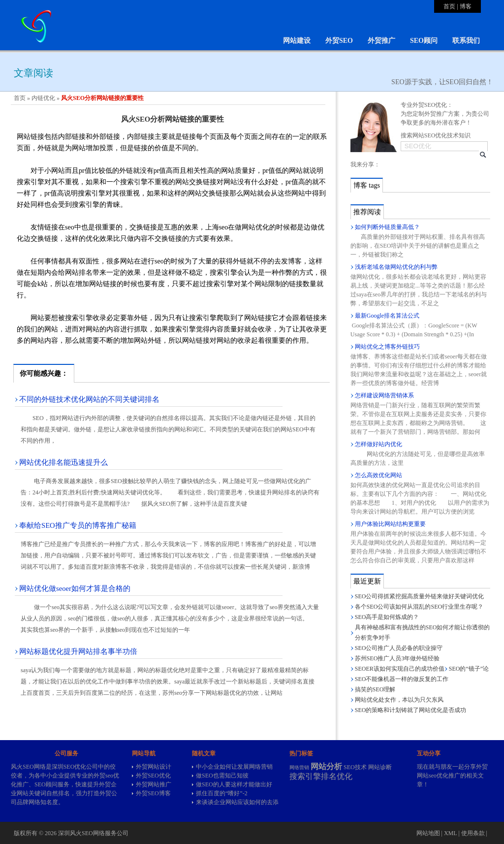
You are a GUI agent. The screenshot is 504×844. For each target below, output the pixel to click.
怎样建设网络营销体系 (384, 395)
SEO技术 (355, 767)
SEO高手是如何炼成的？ (387, 617)
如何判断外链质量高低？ (387, 227)
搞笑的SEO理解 (375, 689)
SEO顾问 (424, 41)
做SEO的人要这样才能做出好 (234, 784)
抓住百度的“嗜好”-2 (222, 793)
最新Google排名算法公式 (387, 316)
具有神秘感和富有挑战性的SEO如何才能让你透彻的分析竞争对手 (423, 633)
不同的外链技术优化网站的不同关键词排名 (89, 399)
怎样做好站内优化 (378, 444)
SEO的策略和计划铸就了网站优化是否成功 (411, 710)
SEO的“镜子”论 (469, 669)
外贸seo (103, 776)
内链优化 (43, 98)
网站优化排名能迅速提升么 (63, 462)
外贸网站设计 (154, 767)
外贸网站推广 (154, 784)
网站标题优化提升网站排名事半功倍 (78, 651)
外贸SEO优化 (153, 776)
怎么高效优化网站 (378, 475)
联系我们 (466, 41)
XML (450, 833)
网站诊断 (380, 767)
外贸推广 (381, 41)
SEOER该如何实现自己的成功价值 (400, 669)
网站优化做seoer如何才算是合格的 (75, 588)
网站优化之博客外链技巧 (387, 347)
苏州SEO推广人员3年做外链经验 (397, 658)
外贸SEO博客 (153, 793)
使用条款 (473, 833)
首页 (449, 6)
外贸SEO (339, 41)
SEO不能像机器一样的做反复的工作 (402, 679)
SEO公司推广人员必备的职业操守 (399, 648)
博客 (466, 6)
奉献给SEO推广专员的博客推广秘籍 (78, 525)
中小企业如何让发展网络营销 (234, 767)
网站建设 (297, 41)
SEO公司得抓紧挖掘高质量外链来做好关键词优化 (420, 596)
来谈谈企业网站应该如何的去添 (237, 802)
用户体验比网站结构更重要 (390, 524)
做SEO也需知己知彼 (222, 776)
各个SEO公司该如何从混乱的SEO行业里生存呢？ (419, 607)
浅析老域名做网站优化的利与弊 (396, 267)
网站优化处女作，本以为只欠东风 (399, 700)
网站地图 (428, 833)
